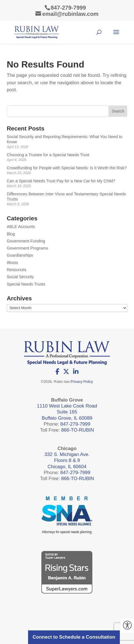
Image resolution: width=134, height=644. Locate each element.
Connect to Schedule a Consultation (74, 637)
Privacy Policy (82, 382)
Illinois (12, 263)
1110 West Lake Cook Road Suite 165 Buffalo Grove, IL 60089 (67, 412)
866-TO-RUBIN (78, 430)
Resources (17, 270)
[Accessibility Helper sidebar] (127, 626)
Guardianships (20, 255)
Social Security (20, 277)
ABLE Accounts (21, 227)
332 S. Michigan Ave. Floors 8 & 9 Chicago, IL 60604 (67, 461)
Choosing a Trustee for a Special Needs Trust (48, 155)
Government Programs (27, 248)
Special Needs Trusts (26, 284)
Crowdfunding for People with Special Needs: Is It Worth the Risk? (67, 168)
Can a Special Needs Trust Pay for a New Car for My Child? (61, 181)
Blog (11, 234)
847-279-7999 (68, 8)
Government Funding (26, 241)
